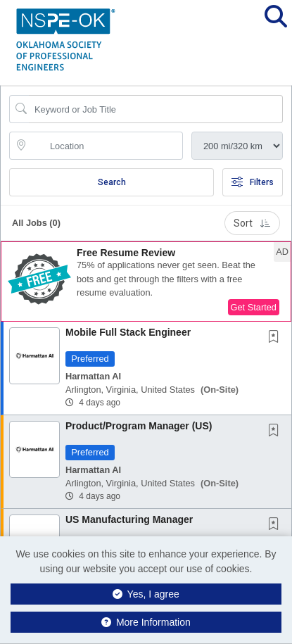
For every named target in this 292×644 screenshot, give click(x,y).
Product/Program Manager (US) (139, 426)
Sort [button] (252, 223)
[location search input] (106, 146)
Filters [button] (253, 182)
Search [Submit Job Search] (112, 182)
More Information (146, 622)
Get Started (254, 307)
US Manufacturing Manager (129, 519)
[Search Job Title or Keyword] (156, 109)
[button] (275, 27)
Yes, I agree (146, 594)
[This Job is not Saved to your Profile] (277, 338)
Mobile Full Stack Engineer (128, 332)
